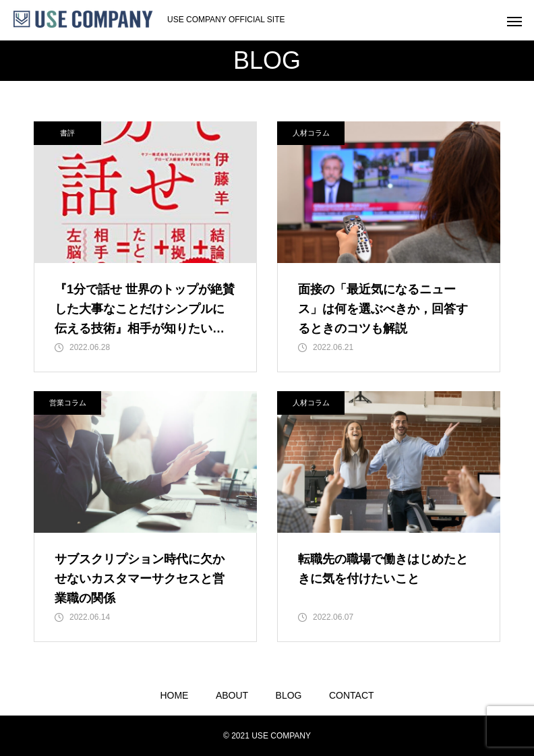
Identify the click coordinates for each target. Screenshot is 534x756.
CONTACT (352, 695)
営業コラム (68, 403)
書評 (67, 133)
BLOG (289, 695)
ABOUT (232, 695)
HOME (174, 695)
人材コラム (311, 133)
